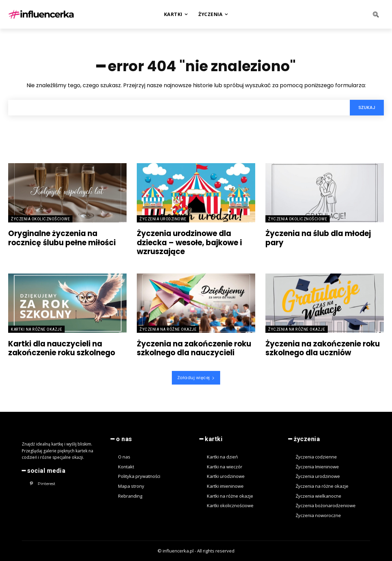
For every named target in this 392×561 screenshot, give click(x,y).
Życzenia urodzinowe (163, 219)
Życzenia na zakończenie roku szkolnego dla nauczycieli (194, 348)
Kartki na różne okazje (36, 329)
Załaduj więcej (196, 378)
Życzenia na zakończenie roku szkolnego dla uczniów (323, 348)
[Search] (367, 108)
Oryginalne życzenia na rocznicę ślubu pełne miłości (62, 238)
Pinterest (47, 484)
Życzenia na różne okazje (168, 329)
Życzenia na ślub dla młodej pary (318, 238)
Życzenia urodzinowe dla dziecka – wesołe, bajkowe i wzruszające (189, 243)
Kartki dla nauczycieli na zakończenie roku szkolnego (62, 348)
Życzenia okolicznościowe (40, 219)
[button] (351, 14)
